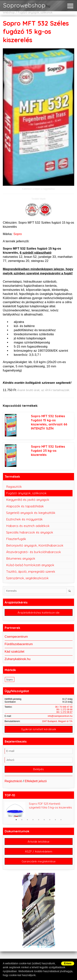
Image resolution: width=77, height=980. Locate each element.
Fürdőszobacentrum (19, 644)
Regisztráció (13, 781)
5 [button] (39, 820)
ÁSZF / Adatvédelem (39, 851)
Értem (68, 963)
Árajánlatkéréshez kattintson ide (38, 613)
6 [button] (44, 820)
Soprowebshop (27, 6)
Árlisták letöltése (38, 842)
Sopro (18, 234)
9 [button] (61, 820)
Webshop (9, 13)
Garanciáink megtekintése (39, 861)
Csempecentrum (16, 637)
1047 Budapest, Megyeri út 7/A (57, 721)
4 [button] (33, 820)
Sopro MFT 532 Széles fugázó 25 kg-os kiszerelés (48, 451)
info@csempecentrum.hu (60, 716)
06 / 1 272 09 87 (65, 712)
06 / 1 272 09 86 (65, 710)
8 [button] (55, 820)
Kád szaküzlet (15, 652)
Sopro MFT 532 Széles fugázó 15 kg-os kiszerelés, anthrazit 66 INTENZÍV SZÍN (49, 422)
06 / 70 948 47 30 (64, 707)
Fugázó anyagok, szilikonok (35, 13)
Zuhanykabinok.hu (18, 659)
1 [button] (16, 820)
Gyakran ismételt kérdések (39, 729)
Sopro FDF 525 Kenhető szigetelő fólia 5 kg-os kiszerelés (50, 806)
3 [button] (27, 820)
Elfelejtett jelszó (36, 781)
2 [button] (22, 820)
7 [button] (50, 820)
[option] (39, 809)
